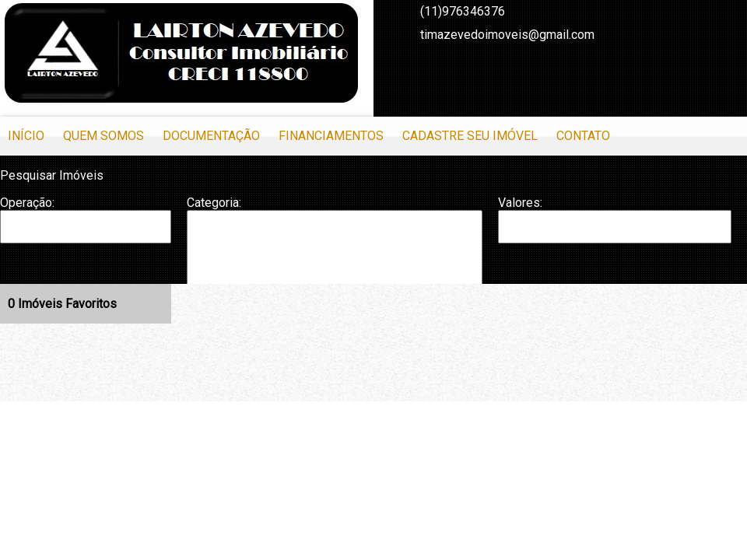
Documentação (211, 136)
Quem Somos (103, 136)
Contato (583, 136)
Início (26, 136)
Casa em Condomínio (335, 274)
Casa (335, 257)
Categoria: (214, 203)
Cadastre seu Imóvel (470, 136)
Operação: (27, 203)
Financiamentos (331, 136)
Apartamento (335, 226)
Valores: (520, 203)
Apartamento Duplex (335, 242)
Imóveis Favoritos (62, 304)
